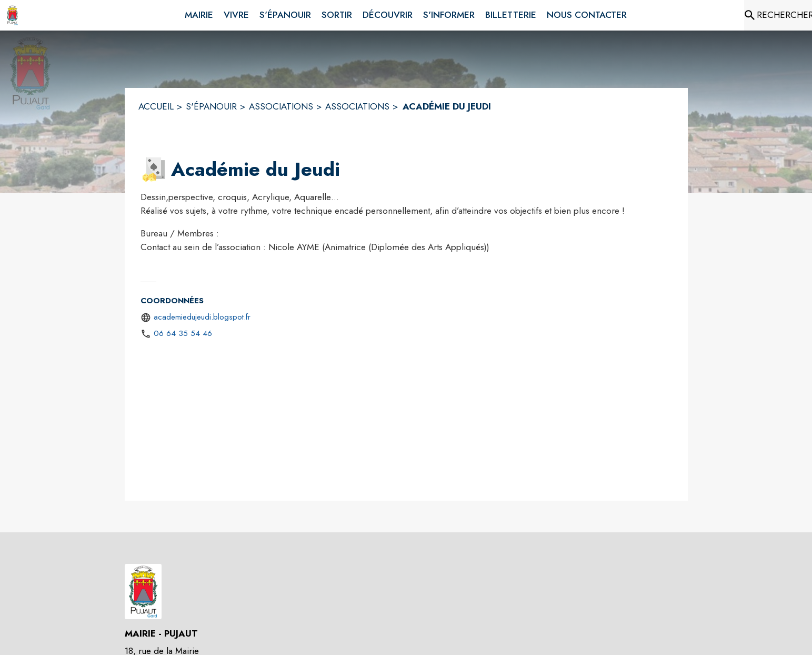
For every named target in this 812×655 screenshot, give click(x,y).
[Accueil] (12, 15)
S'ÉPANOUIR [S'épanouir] (211, 106)
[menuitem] (199, 13)
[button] (154, 170)
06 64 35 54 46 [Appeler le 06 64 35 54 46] (183, 333)
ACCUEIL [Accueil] (156, 106)
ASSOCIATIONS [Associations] (281, 106)
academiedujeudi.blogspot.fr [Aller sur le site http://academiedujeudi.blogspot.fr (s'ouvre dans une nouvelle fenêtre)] (202, 317)
